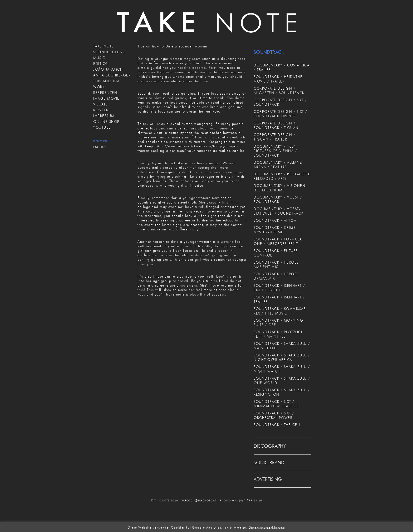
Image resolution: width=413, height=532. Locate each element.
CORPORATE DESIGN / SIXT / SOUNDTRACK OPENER (280, 114)
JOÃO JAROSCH (108, 69)
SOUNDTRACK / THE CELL (277, 425)
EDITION (101, 64)
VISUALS (100, 104)
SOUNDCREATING (110, 52)
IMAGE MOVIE (106, 98)
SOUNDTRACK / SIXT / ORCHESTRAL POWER (274, 415)
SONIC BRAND (269, 463)
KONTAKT (102, 110)
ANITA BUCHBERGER (112, 75)
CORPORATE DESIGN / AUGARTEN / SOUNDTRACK (279, 91)
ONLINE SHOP (106, 122)
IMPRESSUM (104, 116)
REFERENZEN (105, 93)
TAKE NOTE (104, 46)
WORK (99, 87)
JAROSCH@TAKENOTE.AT (199, 500)
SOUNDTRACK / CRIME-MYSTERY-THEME (276, 230)
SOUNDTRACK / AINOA (275, 220)
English (100, 147)
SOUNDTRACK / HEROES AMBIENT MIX (276, 265)
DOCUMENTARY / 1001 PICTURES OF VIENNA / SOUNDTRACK (275, 151)
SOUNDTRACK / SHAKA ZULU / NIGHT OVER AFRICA (282, 357)
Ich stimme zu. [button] (235, 527)
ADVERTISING (268, 479)
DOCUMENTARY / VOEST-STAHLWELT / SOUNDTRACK (279, 211)
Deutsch (100, 141)
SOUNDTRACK (269, 52)
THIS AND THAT (107, 81)
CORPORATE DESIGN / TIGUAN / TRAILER (274, 137)
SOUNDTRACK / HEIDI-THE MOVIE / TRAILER (278, 79)
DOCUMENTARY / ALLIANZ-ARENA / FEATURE (279, 165)
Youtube (102, 127)
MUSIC (99, 58)
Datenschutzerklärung (267, 527)
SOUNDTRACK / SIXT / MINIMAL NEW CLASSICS (276, 404)
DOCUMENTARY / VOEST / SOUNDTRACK (278, 199)
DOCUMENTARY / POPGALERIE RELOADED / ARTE (282, 176)
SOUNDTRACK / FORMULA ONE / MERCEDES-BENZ (278, 241)
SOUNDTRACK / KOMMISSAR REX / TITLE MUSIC (280, 311)
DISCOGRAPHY (270, 446)
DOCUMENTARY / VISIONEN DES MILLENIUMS (279, 188)
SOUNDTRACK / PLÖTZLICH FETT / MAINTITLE (279, 334)
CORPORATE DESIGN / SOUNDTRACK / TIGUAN (276, 125)
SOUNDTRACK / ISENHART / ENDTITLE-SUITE (279, 288)
